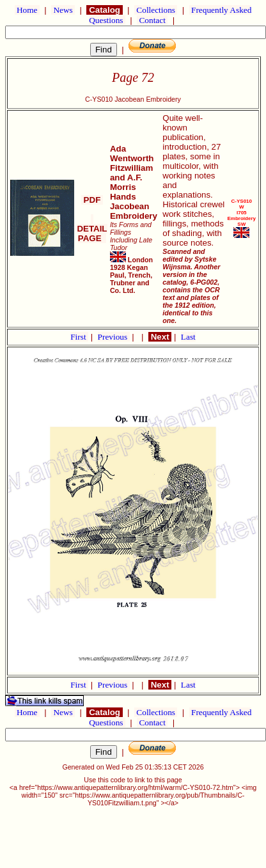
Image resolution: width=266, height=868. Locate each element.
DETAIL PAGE (92, 229)
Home (27, 10)
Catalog (104, 10)
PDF (92, 200)
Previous (114, 337)
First (79, 337)
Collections (156, 10)
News (63, 10)
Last (188, 337)
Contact (152, 20)
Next (160, 337)
